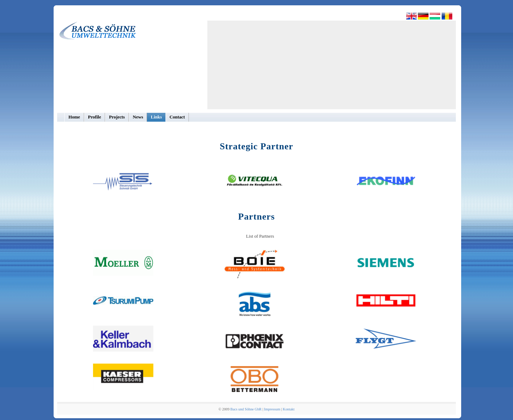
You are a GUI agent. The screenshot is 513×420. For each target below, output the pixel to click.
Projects (117, 117)
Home (74, 117)
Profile (95, 117)
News (138, 117)
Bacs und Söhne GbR (246, 409)
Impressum (272, 409)
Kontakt (289, 409)
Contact (177, 117)
